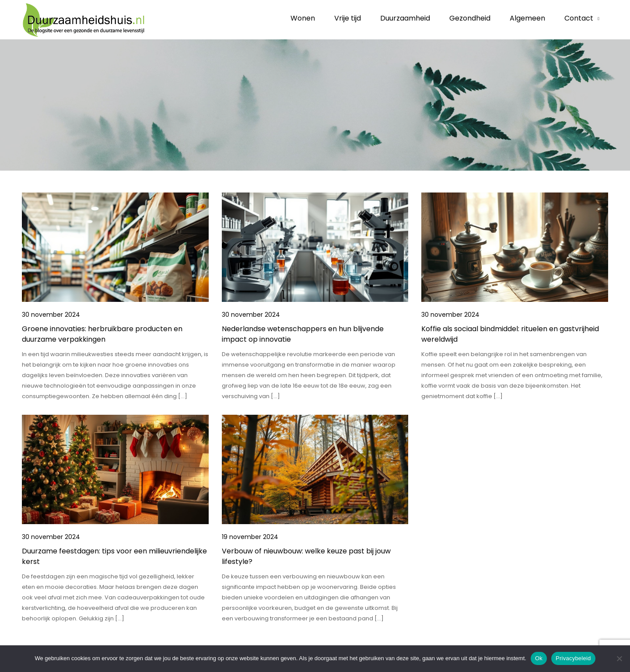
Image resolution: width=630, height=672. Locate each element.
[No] (619, 658)
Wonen (303, 18)
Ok (539, 658)
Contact (579, 18)
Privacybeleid (573, 658)
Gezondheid (470, 18)
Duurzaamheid (405, 18)
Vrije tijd (348, 18)
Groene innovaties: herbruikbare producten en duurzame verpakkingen (102, 334)
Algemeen (527, 18)
